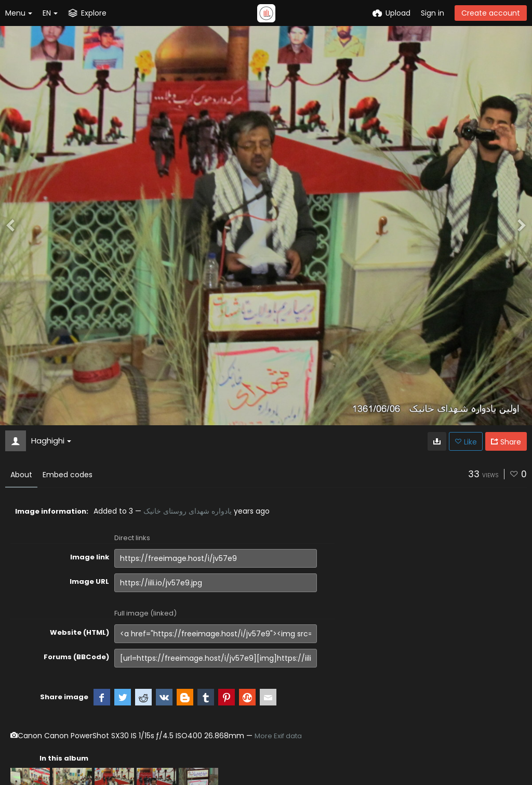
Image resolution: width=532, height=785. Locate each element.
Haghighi (51, 441)
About (21, 475)
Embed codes (68, 475)
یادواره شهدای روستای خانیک (188, 511)
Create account (491, 13)
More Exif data (278, 736)
